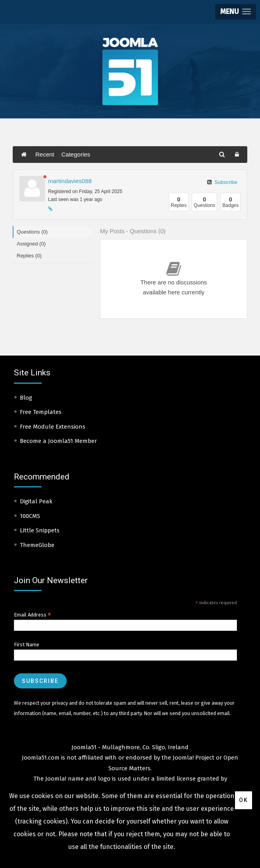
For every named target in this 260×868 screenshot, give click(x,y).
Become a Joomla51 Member (58, 441)
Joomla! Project (193, 758)
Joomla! (56, 779)
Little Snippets (40, 530)
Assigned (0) (31, 244)
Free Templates (41, 412)
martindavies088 (70, 181)
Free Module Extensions (53, 427)
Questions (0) (32, 232)
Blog (26, 398)
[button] (236, 12)
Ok (244, 800)
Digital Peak (36, 501)
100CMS (30, 516)
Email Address (33, 615)
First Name (27, 645)
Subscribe (222, 182)
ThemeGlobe (37, 545)
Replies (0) (29, 256)
